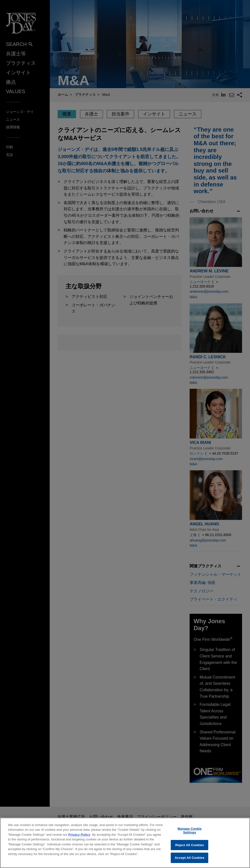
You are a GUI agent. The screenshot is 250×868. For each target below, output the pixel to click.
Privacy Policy (79, 838)
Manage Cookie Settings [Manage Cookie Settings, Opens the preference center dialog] (189, 834)
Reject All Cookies (189, 849)
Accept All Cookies (190, 862)
